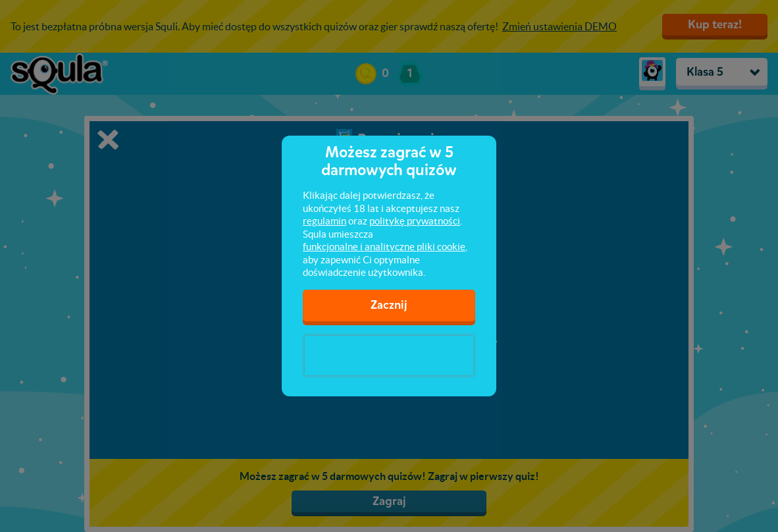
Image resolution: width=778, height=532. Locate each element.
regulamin (324, 221)
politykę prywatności (415, 221)
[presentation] (389, 356)
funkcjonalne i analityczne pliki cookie (384, 247)
